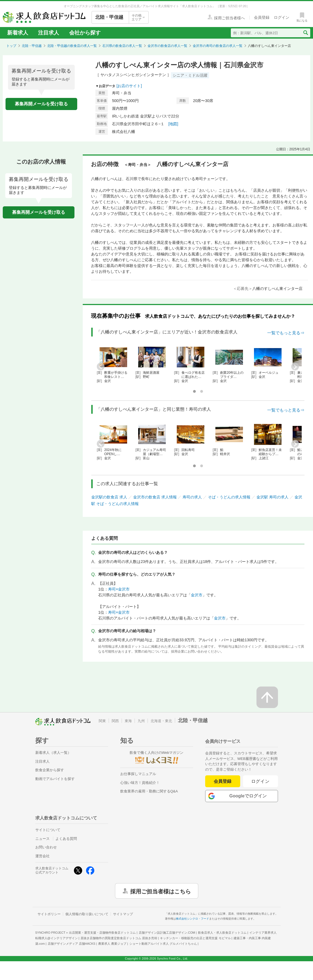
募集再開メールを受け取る (41, 104)
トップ (11, 46)
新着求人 (18, 33)
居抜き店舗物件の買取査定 (119, 938)
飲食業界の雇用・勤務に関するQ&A (149, 791)
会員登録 (223, 781)
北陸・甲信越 (32, 46)
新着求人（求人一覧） (53, 753)
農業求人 (112, 944)
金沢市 (197, 595)
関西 (115, 721)
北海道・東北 (161, 721)
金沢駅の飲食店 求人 (109, 497)
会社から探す (85, 33)
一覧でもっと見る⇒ (286, 333)
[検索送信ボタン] (305, 33)
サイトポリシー (49, 914)
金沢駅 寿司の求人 (272, 497)
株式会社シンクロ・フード (192, 919)
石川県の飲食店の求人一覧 (122, 46)
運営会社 (42, 856)
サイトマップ (123, 914)
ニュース (42, 839)
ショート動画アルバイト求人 (163, 944)
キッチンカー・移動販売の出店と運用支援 (195, 938)
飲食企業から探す (50, 770)
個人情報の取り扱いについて (87, 914)
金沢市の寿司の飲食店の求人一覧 (218, 46)
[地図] (173, 124)
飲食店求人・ (222, 933)
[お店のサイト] (129, 86)
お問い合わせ (46, 847)
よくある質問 (66, 839)
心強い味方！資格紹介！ (140, 783)
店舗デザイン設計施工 (167, 933)
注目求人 (49, 33)
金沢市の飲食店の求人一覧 (167, 46)
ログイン (260, 781)
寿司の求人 (192, 497)
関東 (102, 721)
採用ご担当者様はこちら (160, 891)
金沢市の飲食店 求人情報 (155, 497)
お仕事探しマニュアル (138, 774)
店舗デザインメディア (72, 944)
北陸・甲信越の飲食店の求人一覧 (72, 46)
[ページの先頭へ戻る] (267, 697)
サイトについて (48, 830)
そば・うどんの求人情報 (229, 497)
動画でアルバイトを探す (55, 779)
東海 (128, 721)
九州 (141, 721)
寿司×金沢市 (119, 589)
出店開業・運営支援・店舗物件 (102, 933)
